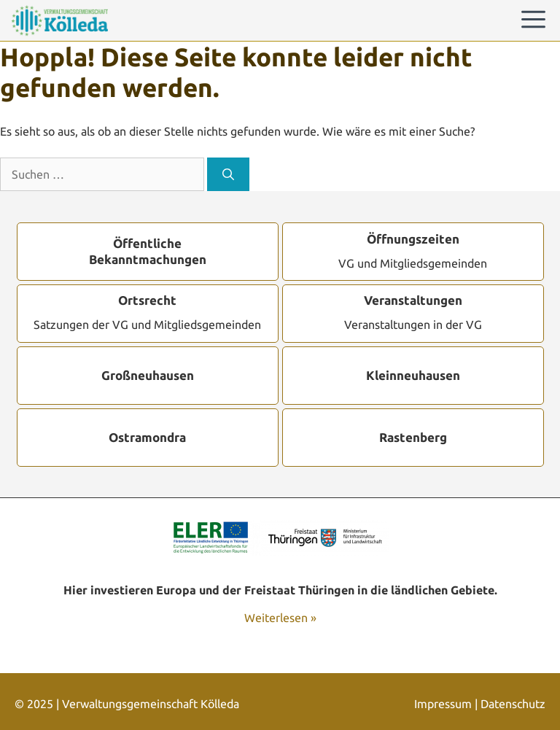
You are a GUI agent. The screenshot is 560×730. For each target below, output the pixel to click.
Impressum (443, 704)
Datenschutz (513, 704)
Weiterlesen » (280, 618)
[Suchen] (228, 174)
